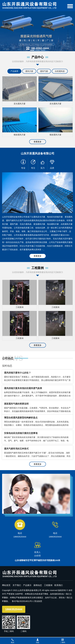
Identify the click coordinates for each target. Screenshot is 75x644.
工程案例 (48, 585)
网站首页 (6, 585)
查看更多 (38, 142)
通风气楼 (44, 71)
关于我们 (17, 585)
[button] (32, 50)
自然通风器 (60, 71)
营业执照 (38, 601)
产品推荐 (14, 71)
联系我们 (59, 585)
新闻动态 (38, 585)
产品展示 (27, 585)
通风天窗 (29, 71)
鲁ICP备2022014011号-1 (23, 601)
